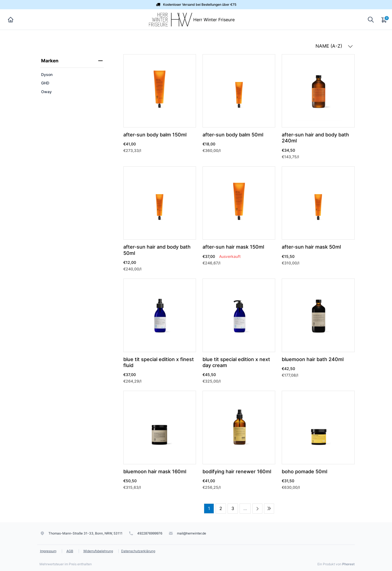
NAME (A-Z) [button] (334, 46)
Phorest (348, 564)
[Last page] (269, 509)
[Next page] (257, 509)
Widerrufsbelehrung (98, 551)
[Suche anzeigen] (371, 19)
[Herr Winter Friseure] (170, 19)
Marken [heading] (72, 61)
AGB (70, 551)
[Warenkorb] (384, 20)
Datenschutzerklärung (138, 551)
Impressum (48, 551)
